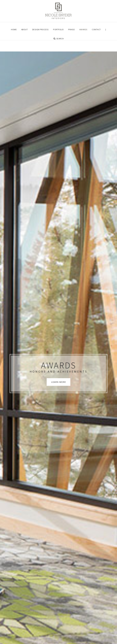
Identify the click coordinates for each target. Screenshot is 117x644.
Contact (96, 29)
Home (14, 29)
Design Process (40, 29)
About (24, 29)
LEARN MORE (58, 367)
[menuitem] (14, 29)
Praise (71, 29)
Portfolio (58, 29)
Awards (83, 29)
